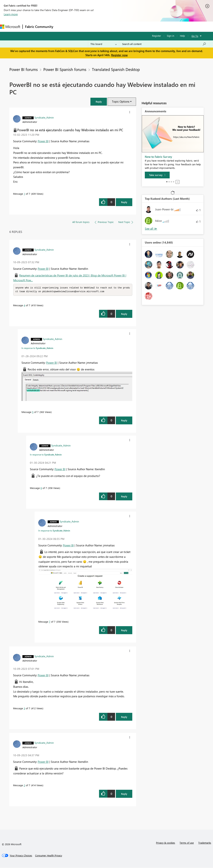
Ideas (94, 26)
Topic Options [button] (121, 101)
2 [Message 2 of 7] (24, 786)
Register (157, 36)
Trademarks (205, 843)
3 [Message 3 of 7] (24, 709)
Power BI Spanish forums (65, 69)
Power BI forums (24, 69)
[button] (99, 102)
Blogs (127, 26)
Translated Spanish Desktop (116, 69)
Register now (119, 55)
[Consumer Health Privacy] (49, 856)
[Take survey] (157, 175)
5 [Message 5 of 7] (33, 412)
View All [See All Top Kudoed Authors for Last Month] (151, 229)
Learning (141, 26)
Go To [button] (195, 36)
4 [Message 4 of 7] (24, 306)
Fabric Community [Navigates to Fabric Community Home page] (39, 27)
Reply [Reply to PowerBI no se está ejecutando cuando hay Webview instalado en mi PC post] (124, 202)
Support (157, 26)
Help (182, 36)
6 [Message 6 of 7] (41, 488)
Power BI (43, 141)
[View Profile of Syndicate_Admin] (44, 117)
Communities (110, 26)
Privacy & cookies (166, 843)
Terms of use (187, 843)
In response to (37, 348)
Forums (62, 26)
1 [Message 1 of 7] (24, 194)
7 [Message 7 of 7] (50, 622)
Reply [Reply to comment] (124, 314)
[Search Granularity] (104, 44)
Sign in (170, 36)
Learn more (11, 14)
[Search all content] (164, 44)
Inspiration (78, 26)
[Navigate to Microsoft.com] (10, 27)
